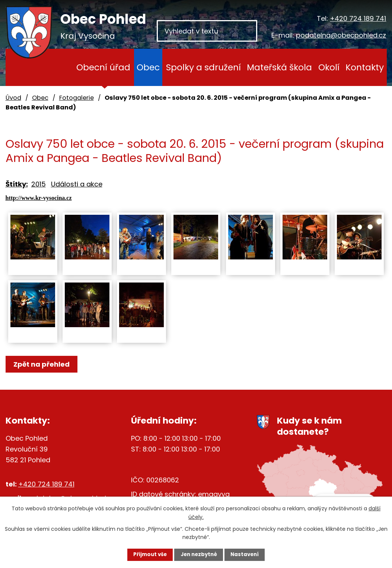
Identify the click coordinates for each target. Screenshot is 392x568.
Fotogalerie (77, 98)
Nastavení (251, 554)
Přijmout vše (145, 554)
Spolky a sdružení (203, 67)
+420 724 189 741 (358, 18)
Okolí (329, 67)
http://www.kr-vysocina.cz (39, 198)
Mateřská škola (279, 67)
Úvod (59, 67)
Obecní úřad (103, 67)
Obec (148, 67)
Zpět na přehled (44, 364)
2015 (39, 184)
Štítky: (17, 184)
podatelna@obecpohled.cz (341, 35)
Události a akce (77, 184)
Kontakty (365, 67)
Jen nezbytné (199, 554)
